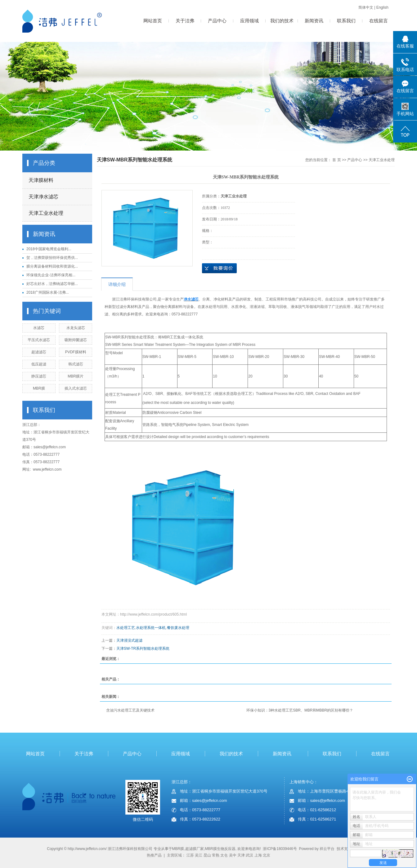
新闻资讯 (314, 21)
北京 (267, 855)
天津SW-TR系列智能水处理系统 (143, 649)
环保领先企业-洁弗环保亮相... (51, 275)
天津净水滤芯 (43, 197)
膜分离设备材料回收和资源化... (52, 266)
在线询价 (219, 268)
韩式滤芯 (76, 364)
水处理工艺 (126, 628)
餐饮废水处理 (178, 628)
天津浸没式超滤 (129, 640)
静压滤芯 (39, 376)
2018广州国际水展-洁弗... (48, 292)
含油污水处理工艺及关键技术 (130, 710)
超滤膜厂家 (195, 849)
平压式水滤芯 (39, 340)
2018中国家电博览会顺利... (49, 249)
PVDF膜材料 (76, 352)
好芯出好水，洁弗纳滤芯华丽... (52, 284)
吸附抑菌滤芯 (76, 340)
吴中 (233, 855)
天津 (241, 855)
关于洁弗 (185, 21)
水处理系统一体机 (151, 628)
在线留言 (379, 21)
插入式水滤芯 (76, 388)
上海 (258, 855)
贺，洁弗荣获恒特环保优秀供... (52, 258)
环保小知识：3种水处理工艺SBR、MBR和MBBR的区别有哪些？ (300, 710)
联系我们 (346, 21)
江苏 (190, 855)
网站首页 (153, 21)
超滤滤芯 (39, 352)
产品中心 (217, 21)
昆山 (207, 855)
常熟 (216, 855)
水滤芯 (39, 328)
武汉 (249, 855)
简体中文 (366, 7)
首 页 (336, 160)
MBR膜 (39, 388)
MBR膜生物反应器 (220, 849)
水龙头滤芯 (76, 328)
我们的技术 (282, 21)
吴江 (199, 855)
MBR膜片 (76, 376)
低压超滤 (39, 364)
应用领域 (249, 21)
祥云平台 (327, 849)
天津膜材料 (41, 180)
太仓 (224, 855)
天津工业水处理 (46, 213)
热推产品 (154, 855)
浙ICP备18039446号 (280, 849)
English (382, 7)
